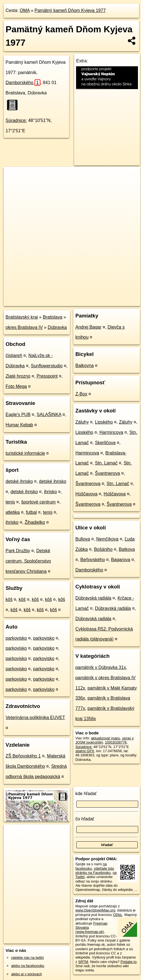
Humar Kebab (19, 425)
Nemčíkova (107, 539)
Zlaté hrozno (18, 376)
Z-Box (81, 394)
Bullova (82, 539)
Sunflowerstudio (47, 366)
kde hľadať (86, 794)
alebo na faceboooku (28, 966)
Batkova (127, 549)
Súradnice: (16, 120)
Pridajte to (128, 962)
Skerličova (105, 443)
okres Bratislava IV (24, 327)
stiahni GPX (85, 751)
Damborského (23, 83)
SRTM (83, 962)
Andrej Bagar (88, 327)
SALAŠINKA (49, 415)
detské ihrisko (19, 481)
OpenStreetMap (45, 297)
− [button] (13, 185)
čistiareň (14, 355)
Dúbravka (57, 327)
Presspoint (47, 376)
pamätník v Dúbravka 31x (100, 667)
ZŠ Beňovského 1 (23, 756)
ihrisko (50, 492)
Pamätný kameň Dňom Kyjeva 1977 (70, 10)
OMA (25, 10)
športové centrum (38, 502)
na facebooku (91, 866)
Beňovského (93, 560)
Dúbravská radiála (93, 598)
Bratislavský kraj (22, 317)
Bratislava (52, 317)
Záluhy (82, 422)
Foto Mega (16, 386)
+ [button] (13, 176)
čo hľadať (85, 819)
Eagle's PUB (18, 415)
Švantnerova (108, 473)
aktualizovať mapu (105, 738)
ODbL (118, 915)
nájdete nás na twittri (27, 958)
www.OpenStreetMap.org (95, 910)
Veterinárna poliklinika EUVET (35, 718)
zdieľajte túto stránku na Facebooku (95, 871)
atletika (13, 512)
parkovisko (16, 638)
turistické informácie (25, 453)
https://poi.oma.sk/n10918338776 (30, 302)
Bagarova (121, 560)
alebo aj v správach (26, 974)
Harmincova (111, 432)
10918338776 (116, 742)
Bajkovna (84, 366)
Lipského (104, 422)
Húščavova (86, 494)
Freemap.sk (73, 297)
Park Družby (18, 551)
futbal (31, 512)
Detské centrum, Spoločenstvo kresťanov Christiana (28, 561)
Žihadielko (35, 522)
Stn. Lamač (106, 463)
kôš (9, 599)
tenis (10, 502)
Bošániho (103, 549)
